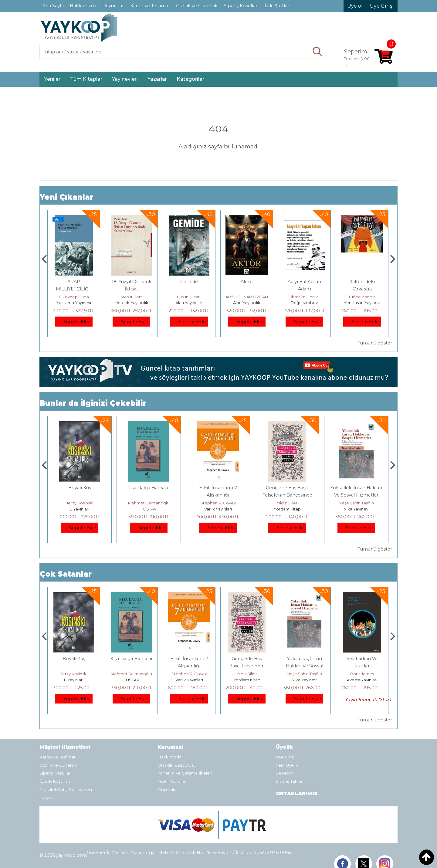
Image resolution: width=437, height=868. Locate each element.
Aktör (305, 282)
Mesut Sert (189, 297)
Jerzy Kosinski (149, 503)
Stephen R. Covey (287, 503)
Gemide (247, 282)
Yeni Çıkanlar (66, 197)
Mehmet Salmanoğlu (218, 503)
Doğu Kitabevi (362, 303)
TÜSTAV (218, 509)
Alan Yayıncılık (247, 303)
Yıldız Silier (356, 503)
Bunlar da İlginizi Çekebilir (93, 403)
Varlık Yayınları (287, 509)
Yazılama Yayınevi (131, 303)
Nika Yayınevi (362, 680)
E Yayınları (149, 509)
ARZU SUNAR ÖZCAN (304, 297)
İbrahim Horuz (362, 297)
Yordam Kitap (356, 509)
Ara (318, 52)
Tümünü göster (375, 343)
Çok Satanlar (66, 574)
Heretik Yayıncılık (189, 303)
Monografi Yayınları (74, 303)
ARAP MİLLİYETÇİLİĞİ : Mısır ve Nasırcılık (131, 289)
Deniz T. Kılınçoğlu (80, 503)
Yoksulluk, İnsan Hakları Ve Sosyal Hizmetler (362, 666)
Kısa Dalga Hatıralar (218, 488)
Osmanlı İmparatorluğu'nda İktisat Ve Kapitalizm (80, 495)
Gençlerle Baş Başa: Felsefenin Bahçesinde (305, 666)
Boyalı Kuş (149, 488)
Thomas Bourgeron (74, 297)
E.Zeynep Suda (132, 297)
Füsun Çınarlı (247, 297)
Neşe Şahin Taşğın (362, 674)
